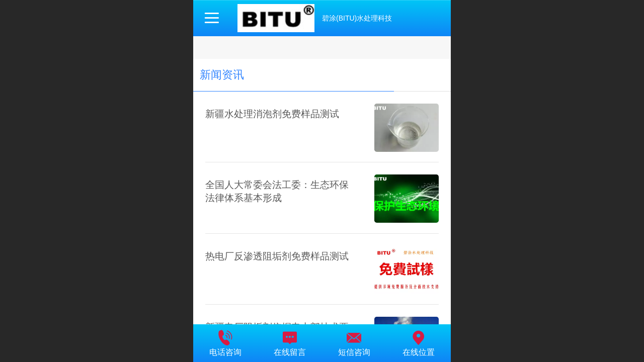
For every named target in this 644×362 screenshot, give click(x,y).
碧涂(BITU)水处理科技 (357, 18)
